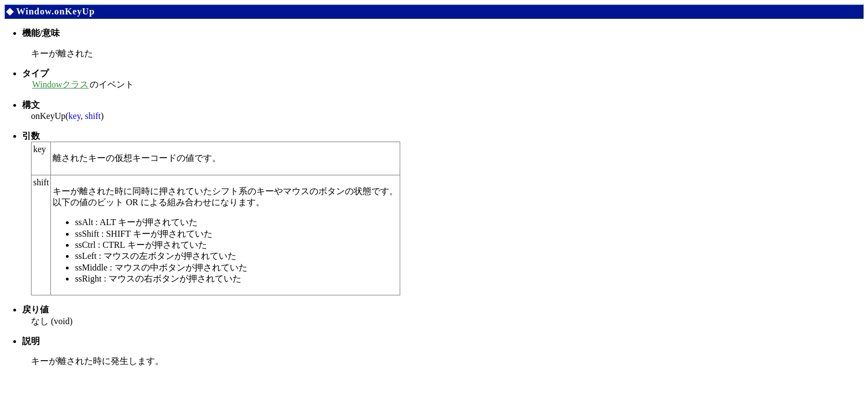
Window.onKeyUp (55, 11)
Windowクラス (60, 84)
